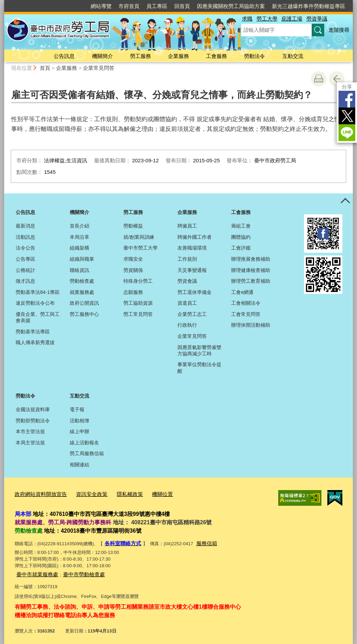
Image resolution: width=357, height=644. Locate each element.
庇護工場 (292, 19)
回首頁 (182, 6)
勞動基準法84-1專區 (38, 292)
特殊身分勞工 (138, 281)
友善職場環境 (192, 248)
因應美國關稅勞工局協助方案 (231, 6)
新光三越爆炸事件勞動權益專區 (309, 6)
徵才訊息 (25, 281)
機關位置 (146, 493)
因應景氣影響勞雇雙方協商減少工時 (199, 350)
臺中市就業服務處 (35, 571)
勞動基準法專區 (33, 332)
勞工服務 (140, 56)
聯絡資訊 (79, 270)
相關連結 (79, 465)
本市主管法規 (30, 431)
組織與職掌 (82, 259)
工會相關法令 (246, 303)
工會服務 (217, 56)
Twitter (347, 116)
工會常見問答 (246, 314)
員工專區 (157, 6)
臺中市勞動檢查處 (76, 571)
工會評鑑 (241, 248)
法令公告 (25, 248)
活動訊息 (25, 237)
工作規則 (187, 259)
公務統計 (25, 270)
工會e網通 (242, 292)
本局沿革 (79, 237)
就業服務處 (82, 292)
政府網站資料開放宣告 (37, 493)
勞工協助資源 (138, 303)
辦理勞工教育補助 (251, 281)
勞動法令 (255, 56)
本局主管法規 (30, 443)
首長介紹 (79, 226)
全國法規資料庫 (33, 409)
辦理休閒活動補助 (251, 325)
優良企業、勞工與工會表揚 (38, 317)
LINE (347, 133)
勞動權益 (133, 226)
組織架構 (79, 248)
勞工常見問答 (138, 314)
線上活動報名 (84, 443)
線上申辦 (79, 431)
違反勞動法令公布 (35, 303)
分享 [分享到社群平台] (347, 87)
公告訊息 (64, 56)
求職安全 (133, 259)
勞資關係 (133, 270)
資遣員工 (187, 303)
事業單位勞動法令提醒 (199, 368)
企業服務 (178, 56)
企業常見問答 (99, 68)
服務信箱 (200, 541)
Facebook (347, 99)
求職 (247, 19)
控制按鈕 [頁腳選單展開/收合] (345, 201)
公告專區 (25, 259)
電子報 (77, 409)
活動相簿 (79, 421)
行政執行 (187, 325)
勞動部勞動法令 (33, 421)
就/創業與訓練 (139, 237)
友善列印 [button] (319, 79)
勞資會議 (187, 281)
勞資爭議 (317, 19)
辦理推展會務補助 (251, 259)
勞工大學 (267, 19)
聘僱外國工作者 (195, 237)
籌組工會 (241, 226)
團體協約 (241, 237)
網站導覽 (101, 6)
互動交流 (293, 56)
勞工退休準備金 (195, 292)
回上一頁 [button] (337, 79)
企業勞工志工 (192, 314)
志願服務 (133, 292)
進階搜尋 (339, 30)
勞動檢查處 (82, 281)
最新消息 (25, 226)
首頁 (45, 68)
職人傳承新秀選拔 (35, 342)
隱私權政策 (117, 493)
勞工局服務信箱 (87, 453)
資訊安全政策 (83, 493)
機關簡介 (102, 56)
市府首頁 (129, 6)
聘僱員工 (187, 226)
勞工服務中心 (84, 314)
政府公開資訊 (84, 303)
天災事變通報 (192, 270)
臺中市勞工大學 (140, 248)
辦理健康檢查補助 (251, 270)
